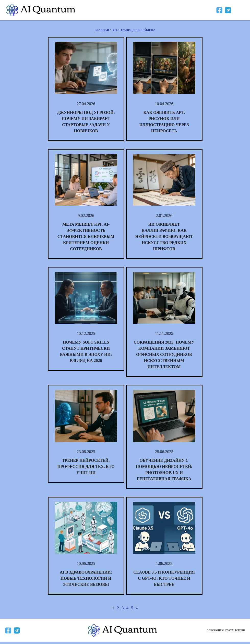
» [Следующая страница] (137, 608)
